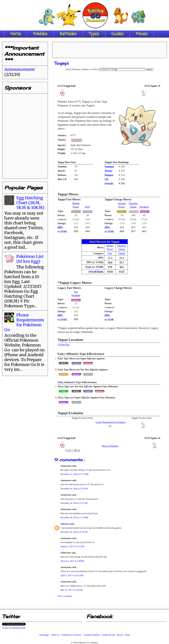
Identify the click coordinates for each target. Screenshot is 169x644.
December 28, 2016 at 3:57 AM (74, 503)
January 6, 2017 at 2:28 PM (72, 561)
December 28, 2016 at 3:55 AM (74, 489)
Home (16, 34)
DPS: (60, 227)
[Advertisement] (25, 135)
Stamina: (109, 167)
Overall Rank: (96, 272)
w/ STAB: (62, 231)
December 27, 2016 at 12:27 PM (74, 474)
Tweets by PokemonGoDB (14, 628)
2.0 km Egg (64, 345)
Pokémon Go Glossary (71, 635)
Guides (117, 34)
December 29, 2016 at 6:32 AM (74, 532)
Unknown (65, 524)
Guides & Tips (108, 635)
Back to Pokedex (110, 446)
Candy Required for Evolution (111, 422)
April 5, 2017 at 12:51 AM (72, 575)
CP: (107, 179)
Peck (87, 207)
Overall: (109, 183)
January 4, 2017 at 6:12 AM (72, 546)
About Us (55, 635)
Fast (110, 253)
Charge (122, 253)
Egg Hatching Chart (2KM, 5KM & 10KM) (30, 203)
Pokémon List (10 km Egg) (30, 259)
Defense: (109, 175)
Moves (142, 34)
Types (94, 34)
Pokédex (40, 34)
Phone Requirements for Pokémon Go (24, 322)
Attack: (109, 171)
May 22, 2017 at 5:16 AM (72, 590)
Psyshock (144, 207)
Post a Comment (65, 596)
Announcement (20, 69)
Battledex (68, 34)
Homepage (44, 635)
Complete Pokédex (92, 635)
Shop (127, 635)
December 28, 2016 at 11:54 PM (74, 517)
